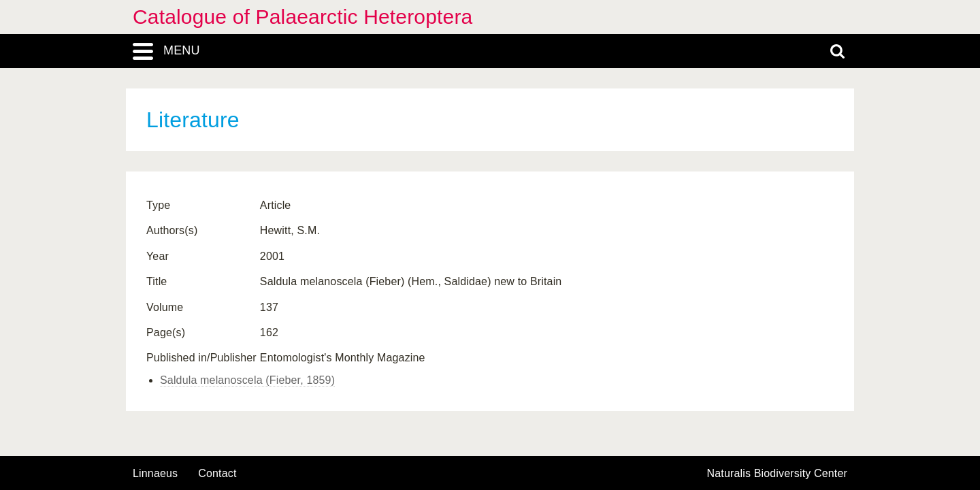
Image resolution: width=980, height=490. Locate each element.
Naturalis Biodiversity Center (778, 474)
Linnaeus (155, 474)
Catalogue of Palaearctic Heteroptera (303, 17)
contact (217, 473)
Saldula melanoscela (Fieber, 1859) (247, 380)
